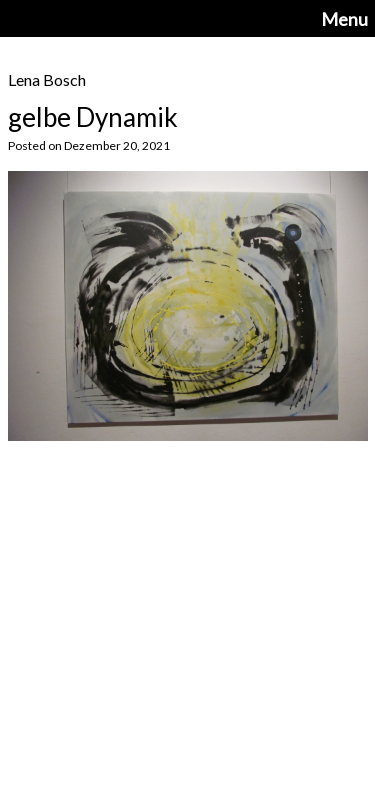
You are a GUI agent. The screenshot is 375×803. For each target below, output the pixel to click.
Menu (344, 19)
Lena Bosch (47, 79)
